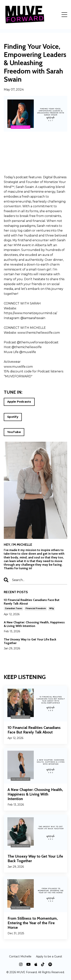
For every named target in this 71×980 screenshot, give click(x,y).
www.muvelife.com (18, 367)
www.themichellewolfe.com (39, 333)
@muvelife (28, 352)
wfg (51, 608)
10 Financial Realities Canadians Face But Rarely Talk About (32, 602)
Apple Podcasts (19, 402)
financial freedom (36, 608)
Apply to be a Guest (49, 956)
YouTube (14, 432)
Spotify (13, 417)
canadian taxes (14, 608)
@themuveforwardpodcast (38, 342)
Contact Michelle (20, 956)
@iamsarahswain (33, 318)
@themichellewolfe (27, 347)
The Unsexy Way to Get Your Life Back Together (30, 641)
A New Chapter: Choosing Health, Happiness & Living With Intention (34, 624)
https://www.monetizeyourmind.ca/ (30, 313)
